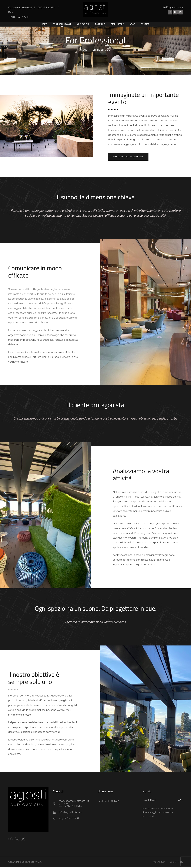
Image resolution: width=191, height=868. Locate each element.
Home (44, 24)
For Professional (62, 24)
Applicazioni (83, 24)
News (132, 24)
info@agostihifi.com (172, 7)
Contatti (145, 24)
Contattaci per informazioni (129, 157)
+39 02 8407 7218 (19, 17)
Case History (117, 24)
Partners (100, 24)
